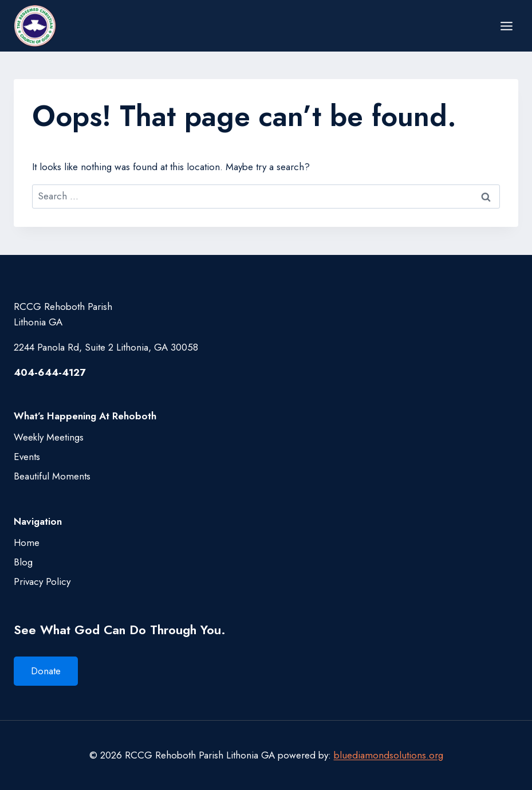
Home (27, 543)
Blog (23, 562)
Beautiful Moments (52, 476)
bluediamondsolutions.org (389, 755)
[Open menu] (506, 26)
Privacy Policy (42, 581)
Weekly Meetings (49, 437)
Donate (46, 671)
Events (27, 457)
